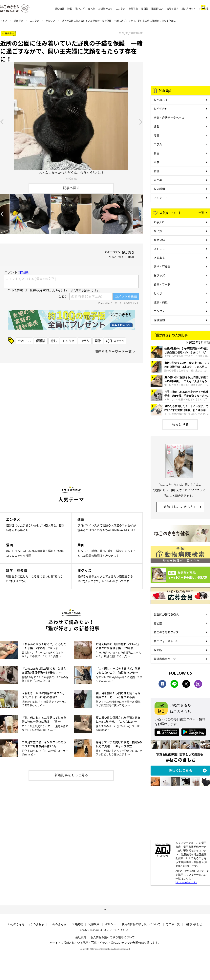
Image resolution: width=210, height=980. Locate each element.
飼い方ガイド (189, 9)
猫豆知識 (59, 9)
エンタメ (120, 9)
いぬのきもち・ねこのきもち (26, 924)
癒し (54, 341)
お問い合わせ (194, 924)
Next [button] (141, 121)
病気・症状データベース (169, 118)
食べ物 (92, 9)
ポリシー (111, 924)
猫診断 (158, 650)
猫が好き (18, 21)
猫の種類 (159, 189)
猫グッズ (159, 275)
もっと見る (180, 424)
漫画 (157, 135)
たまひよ (123, 930)
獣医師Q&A (157, 9)
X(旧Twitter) (115, 341)
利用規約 (94, 924)
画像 (98, 341)
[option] (71, 121)
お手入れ (159, 222)
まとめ (158, 180)
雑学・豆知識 (162, 266)
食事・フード (162, 284)
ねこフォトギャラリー (168, 641)
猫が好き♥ (160, 109)
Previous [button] (2, 121)
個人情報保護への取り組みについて (113, 937)
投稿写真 (133, 9)
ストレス (159, 249)
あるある (159, 258)
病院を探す (172, 9)
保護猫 (41, 341)
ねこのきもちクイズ (166, 632)
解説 (157, 171)
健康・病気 (161, 302)
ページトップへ (105, 910)
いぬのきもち (58, 924)
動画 (157, 153)
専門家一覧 (173, 924)
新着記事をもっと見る (71, 775)
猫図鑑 (145, 9)
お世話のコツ (105, 9)
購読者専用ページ (165, 659)
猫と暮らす (161, 100)
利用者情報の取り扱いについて (141, 924)
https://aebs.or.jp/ (186, 882)
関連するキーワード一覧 (113, 351)
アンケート (161, 198)
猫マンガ (80, 9)
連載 (70, 9)
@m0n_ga (71, 178)
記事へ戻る (71, 188)
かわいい (50, 21)
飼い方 (158, 231)
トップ (4, 21)
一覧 (201, 212)
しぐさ (158, 293)
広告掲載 (77, 924)
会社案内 (81, 937)
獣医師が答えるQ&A (166, 614)
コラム (85, 341)
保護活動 (159, 320)
